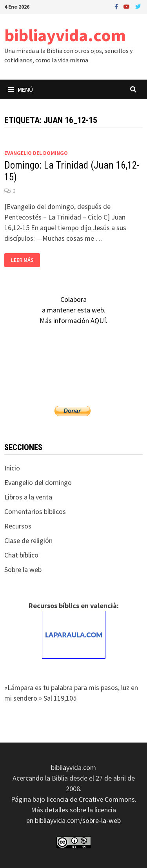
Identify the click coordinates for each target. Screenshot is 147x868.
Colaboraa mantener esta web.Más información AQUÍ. (73, 310)
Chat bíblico (21, 555)
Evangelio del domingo (36, 153)
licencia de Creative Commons (91, 799)
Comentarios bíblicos (35, 511)
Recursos (18, 526)
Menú (21, 89)
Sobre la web (23, 569)
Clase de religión (28, 540)
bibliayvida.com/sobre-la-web (78, 820)
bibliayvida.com (65, 35)
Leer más (23, 260)
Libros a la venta (28, 497)
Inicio (12, 468)
